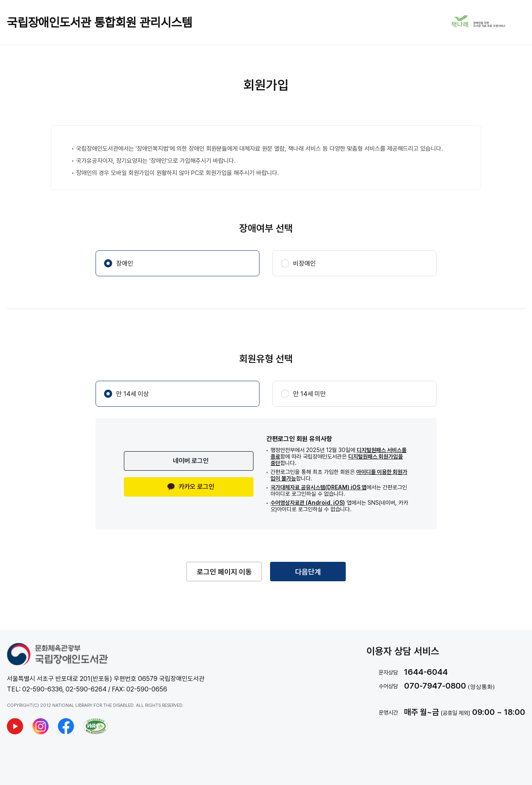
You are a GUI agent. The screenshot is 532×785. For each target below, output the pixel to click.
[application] (337, 456)
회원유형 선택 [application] (266, 359)
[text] (446, 672)
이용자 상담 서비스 (403, 651)
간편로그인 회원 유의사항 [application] (299, 439)
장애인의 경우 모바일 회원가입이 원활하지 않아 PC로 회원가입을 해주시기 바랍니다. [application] (178, 173)
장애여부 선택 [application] (266, 228)
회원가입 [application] (266, 85)
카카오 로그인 (191, 487)
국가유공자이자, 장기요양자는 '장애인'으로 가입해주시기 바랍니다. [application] (156, 161)
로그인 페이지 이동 (224, 572)
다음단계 (308, 572)
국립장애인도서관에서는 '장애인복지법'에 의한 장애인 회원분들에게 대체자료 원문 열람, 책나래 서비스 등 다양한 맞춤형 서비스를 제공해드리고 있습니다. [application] (260, 149)
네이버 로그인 (191, 461)
